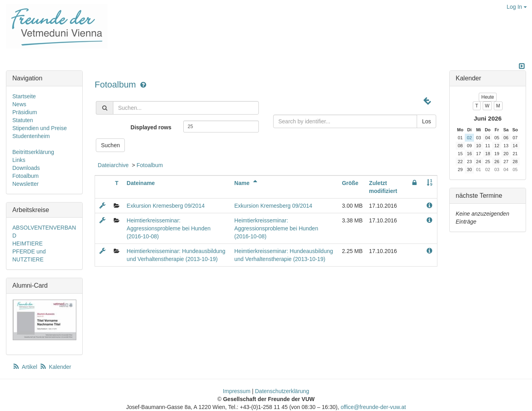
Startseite (24, 96)
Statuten (23, 120)
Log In (517, 7)
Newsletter (25, 184)
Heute (487, 97)
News (19, 104)
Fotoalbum (116, 85)
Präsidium (25, 112)
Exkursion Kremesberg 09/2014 (166, 206)
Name (247, 183)
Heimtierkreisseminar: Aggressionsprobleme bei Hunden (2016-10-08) (169, 228)
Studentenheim (31, 136)
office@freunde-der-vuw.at (373, 407)
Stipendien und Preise (40, 128)
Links (19, 160)
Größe (350, 183)
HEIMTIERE (27, 243)
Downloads (26, 168)
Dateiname (141, 183)
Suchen (110, 145)
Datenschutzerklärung (282, 391)
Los (426, 121)
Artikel (25, 367)
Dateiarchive (113, 165)
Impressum (237, 391)
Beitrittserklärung (33, 152)
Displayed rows (151, 127)
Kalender (55, 367)
